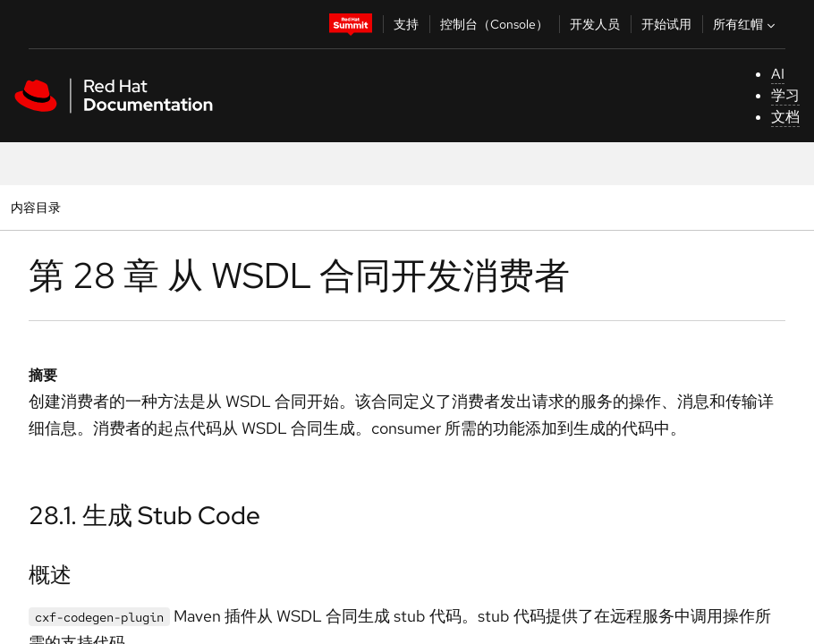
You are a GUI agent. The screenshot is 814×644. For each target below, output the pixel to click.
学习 (785, 95)
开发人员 (595, 24)
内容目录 (35, 207)
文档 (785, 117)
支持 (406, 24)
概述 (50, 575)
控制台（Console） (494, 24)
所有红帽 (746, 24)
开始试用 (666, 24)
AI (778, 74)
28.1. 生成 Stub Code (144, 515)
